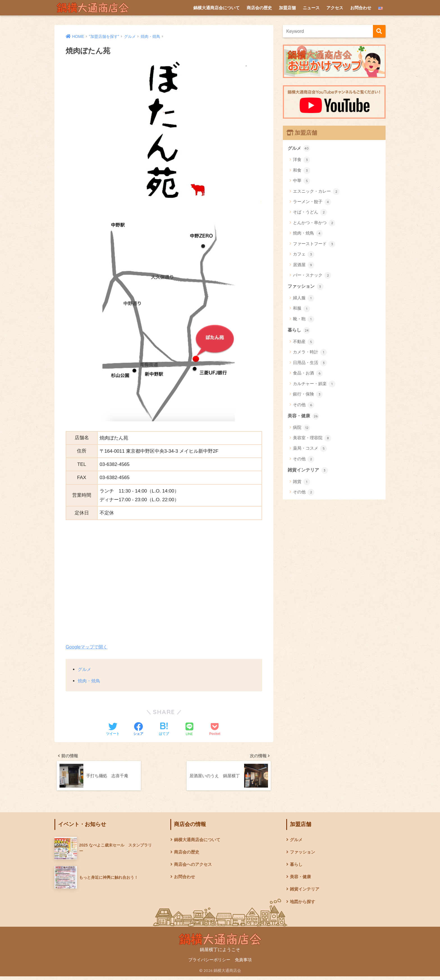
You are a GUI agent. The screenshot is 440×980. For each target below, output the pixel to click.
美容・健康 (304, 417)
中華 (302, 181)
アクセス (335, 8)
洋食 (302, 160)
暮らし (299, 331)
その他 (304, 406)
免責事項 (243, 963)
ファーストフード (314, 244)
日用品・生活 (310, 364)
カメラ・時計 (310, 353)
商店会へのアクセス (194, 867)
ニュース (311, 8)
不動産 (304, 343)
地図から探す (303, 905)
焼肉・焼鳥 (154, 36)
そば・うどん (310, 213)
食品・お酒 (308, 374)
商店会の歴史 (259, 8)
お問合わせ (361, 8)
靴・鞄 (304, 320)
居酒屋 (304, 265)
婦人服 (304, 299)
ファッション (306, 287)
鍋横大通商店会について (216, 8)
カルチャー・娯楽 (314, 385)
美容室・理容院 (312, 440)
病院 (302, 429)
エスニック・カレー (316, 192)
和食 (302, 171)
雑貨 (302, 484)
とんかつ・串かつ (314, 223)
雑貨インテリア (309, 471)
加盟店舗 (287, 8)
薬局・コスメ (310, 450)
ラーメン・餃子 (312, 202)
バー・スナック (312, 276)
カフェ (304, 255)
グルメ (133, 36)
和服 (302, 309)
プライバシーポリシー (209, 963)
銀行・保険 (308, 395)
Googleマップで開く (88, 647)
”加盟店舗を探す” (106, 36)
